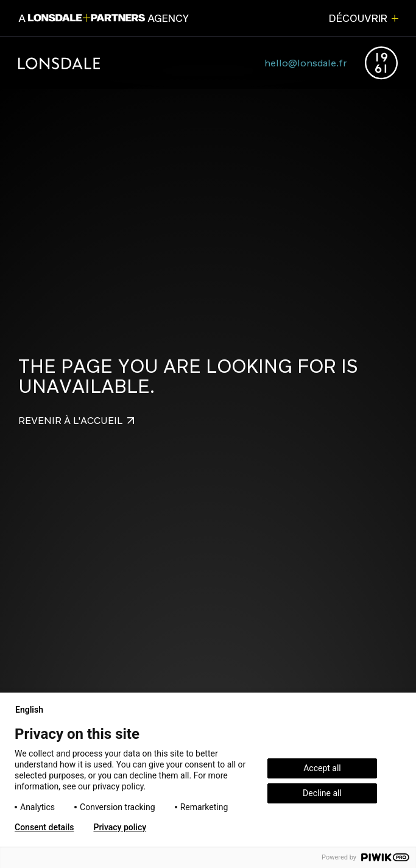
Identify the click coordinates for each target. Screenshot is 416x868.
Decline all (322, 793)
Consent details (44, 827)
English (34, 710)
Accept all (322, 768)
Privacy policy (120, 827)
